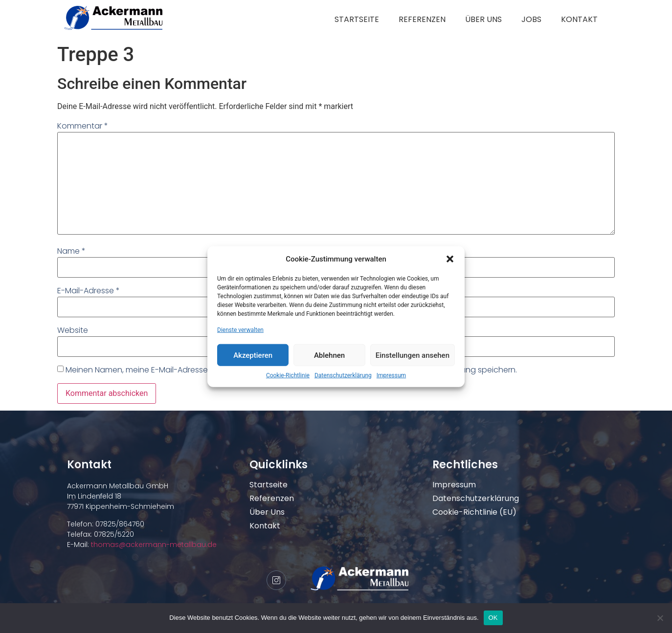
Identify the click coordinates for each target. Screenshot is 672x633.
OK (493, 618)
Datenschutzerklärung (343, 375)
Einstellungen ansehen (413, 355)
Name (71, 251)
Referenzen (422, 19)
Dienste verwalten (240, 330)
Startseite (357, 19)
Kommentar (83, 126)
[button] (450, 259)
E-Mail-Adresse (89, 291)
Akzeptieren (253, 355)
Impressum (391, 375)
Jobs (531, 19)
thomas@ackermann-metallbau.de (153, 545)
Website (73, 330)
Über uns (483, 19)
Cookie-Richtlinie (288, 375)
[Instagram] (276, 580)
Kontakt (579, 19)
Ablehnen (329, 355)
